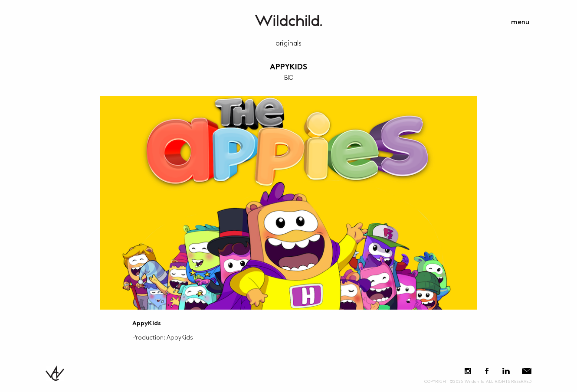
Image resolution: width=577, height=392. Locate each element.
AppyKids (288, 67)
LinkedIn (506, 371)
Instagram (468, 371)
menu (520, 22)
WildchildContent (288, 21)
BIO (289, 78)
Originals (288, 44)
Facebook (487, 371)
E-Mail (527, 371)
